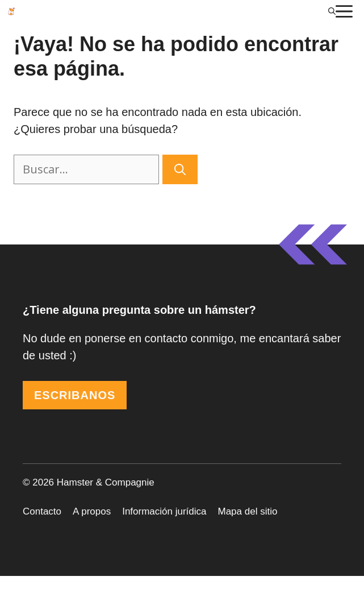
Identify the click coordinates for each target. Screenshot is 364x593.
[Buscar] (180, 169)
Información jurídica (164, 511)
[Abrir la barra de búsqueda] (332, 11)
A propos (92, 511)
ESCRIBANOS (75, 395)
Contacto (42, 511)
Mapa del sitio (248, 511)
